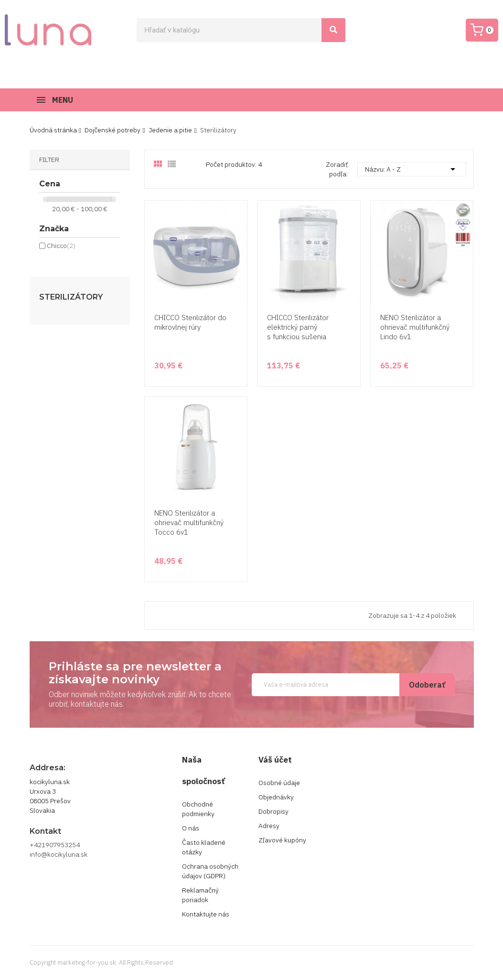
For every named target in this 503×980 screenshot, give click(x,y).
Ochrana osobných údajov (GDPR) (210, 871)
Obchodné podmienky (198, 809)
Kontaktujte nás (206, 914)
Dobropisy (273, 811)
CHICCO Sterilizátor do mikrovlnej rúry (190, 322)
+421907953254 (55, 845)
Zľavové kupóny (282, 840)
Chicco (61, 246)
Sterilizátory (71, 297)
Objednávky (276, 797)
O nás (191, 828)
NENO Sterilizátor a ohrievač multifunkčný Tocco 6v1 (189, 522)
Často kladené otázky (204, 847)
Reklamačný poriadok (200, 895)
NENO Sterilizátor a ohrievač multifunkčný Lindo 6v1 (415, 327)
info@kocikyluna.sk (59, 854)
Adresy (269, 826)
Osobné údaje (279, 783)
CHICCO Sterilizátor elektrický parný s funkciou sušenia (298, 327)
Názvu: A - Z (412, 169)
